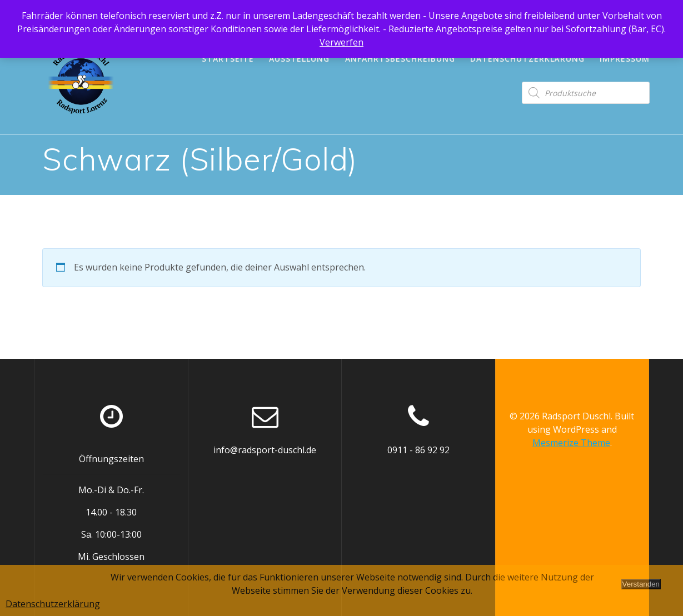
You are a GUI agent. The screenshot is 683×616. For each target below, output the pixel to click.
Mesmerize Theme (571, 443)
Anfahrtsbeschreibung (400, 59)
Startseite (228, 59)
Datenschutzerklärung (527, 59)
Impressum (625, 59)
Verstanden (641, 584)
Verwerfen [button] (341, 42)
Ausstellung (299, 59)
